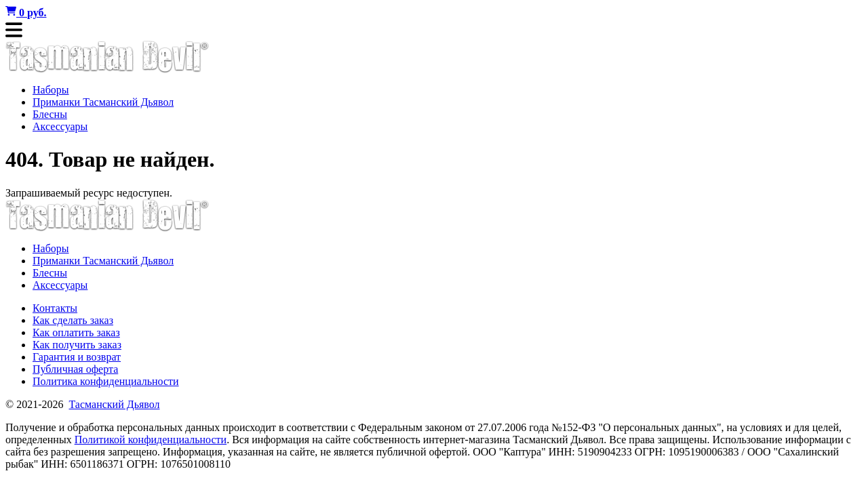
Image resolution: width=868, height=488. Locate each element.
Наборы (51, 90)
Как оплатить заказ (76, 332)
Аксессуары (60, 126)
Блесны (50, 114)
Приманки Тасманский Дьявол (103, 102)
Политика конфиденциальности (106, 381)
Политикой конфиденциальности (151, 440)
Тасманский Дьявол (114, 404)
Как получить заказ (77, 345)
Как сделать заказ (73, 320)
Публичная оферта (75, 369)
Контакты (55, 308)
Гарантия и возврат (77, 357)
